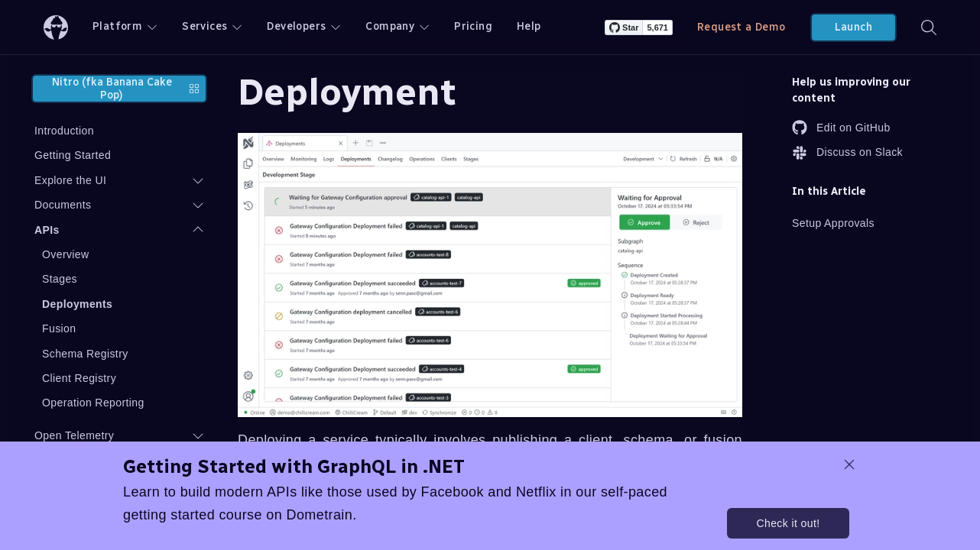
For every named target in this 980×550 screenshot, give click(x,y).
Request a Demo (741, 27)
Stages (60, 279)
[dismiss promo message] (849, 464)
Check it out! (788, 523)
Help (529, 26)
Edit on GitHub (841, 128)
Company (398, 26)
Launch (853, 27)
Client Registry (79, 378)
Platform (125, 26)
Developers (304, 26)
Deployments (77, 304)
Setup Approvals (833, 223)
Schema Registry (85, 354)
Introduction (64, 131)
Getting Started (73, 155)
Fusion (59, 328)
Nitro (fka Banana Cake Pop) (126, 89)
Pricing (473, 26)
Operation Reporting (93, 403)
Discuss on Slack (847, 153)
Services (212, 26)
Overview (66, 254)
